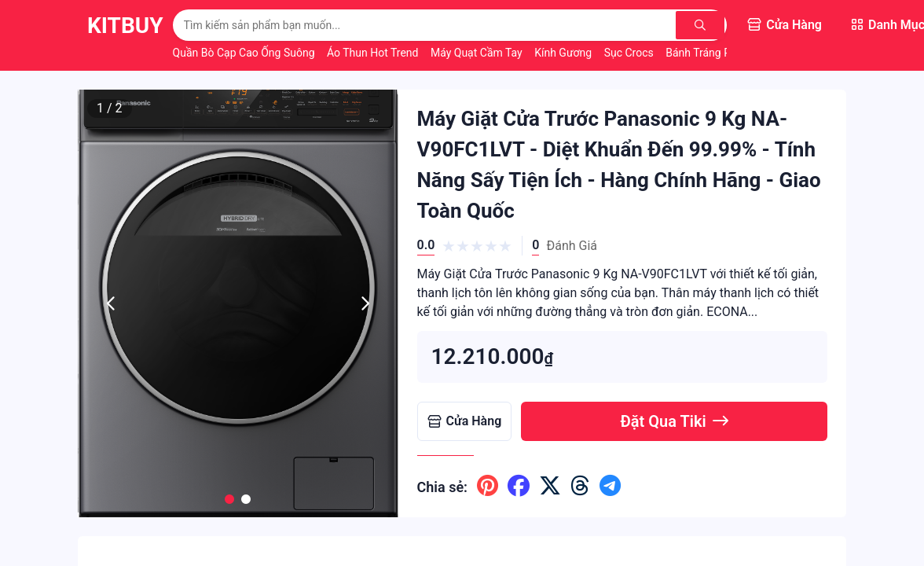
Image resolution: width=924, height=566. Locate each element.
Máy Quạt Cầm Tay (478, 53)
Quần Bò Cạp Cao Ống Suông (245, 53)
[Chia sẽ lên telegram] (610, 487)
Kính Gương (564, 53)
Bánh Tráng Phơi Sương (724, 53)
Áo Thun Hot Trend (374, 53)
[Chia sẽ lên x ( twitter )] (550, 487)
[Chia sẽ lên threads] (580, 487)
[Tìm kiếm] (701, 25)
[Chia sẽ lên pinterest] (488, 487)
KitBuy (125, 26)
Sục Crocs (631, 53)
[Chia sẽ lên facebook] (519, 487)
